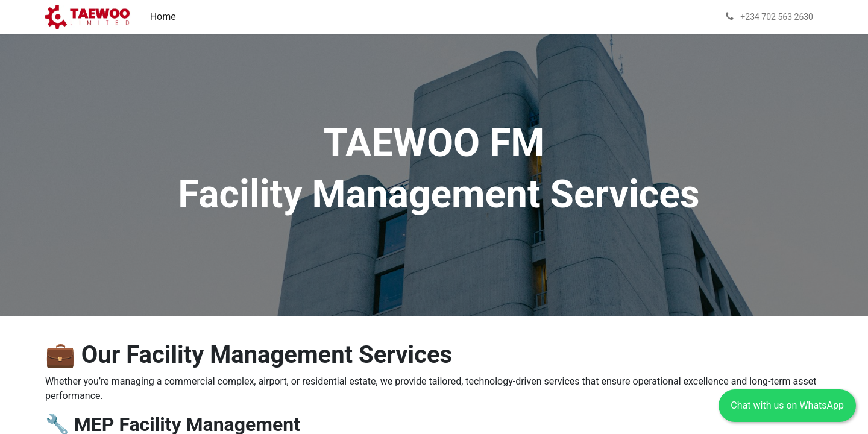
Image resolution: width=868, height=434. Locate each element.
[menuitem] (163, 17)
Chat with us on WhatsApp (787, 405)
